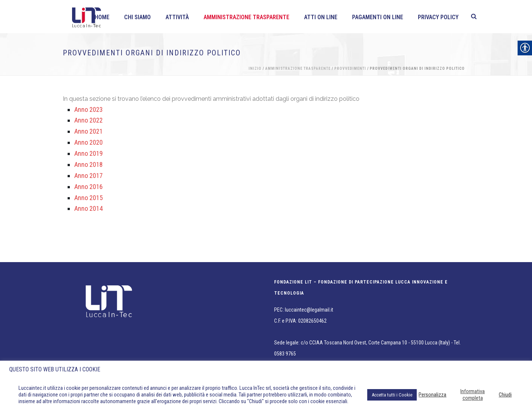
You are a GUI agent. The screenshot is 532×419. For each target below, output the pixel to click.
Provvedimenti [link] (350, 68)
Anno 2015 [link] (88, 198)
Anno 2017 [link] (88, 176)
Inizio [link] (255, 68)
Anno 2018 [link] (88, 164)
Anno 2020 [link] (88, 142)
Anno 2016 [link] (88, 187)
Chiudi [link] (505, 395)
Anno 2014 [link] (88, 208)
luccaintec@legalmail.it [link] (309, 310)
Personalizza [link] (432, 395)
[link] (474, 17)
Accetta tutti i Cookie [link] (392, 395)
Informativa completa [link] (473, 395)
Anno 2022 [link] (88, 120)
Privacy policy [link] (438, 17)
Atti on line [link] (321, 17)
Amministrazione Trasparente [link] (246, 17)
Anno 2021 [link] (88, 131)
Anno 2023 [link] (88, 109)
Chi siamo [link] (137, 17)
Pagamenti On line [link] (378, 17)
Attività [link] (177, 17)
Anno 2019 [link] (88, 153)
